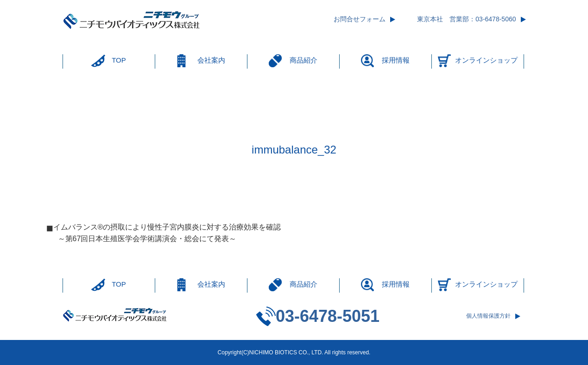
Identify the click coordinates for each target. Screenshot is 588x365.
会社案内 (211, 60)
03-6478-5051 (328, 316)
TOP (119, 60)
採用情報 (396, 60)
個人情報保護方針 (488, 316)
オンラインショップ (486, 60)
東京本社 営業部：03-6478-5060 (466, 19)
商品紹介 (303, 60)
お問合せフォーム (360, 19)
